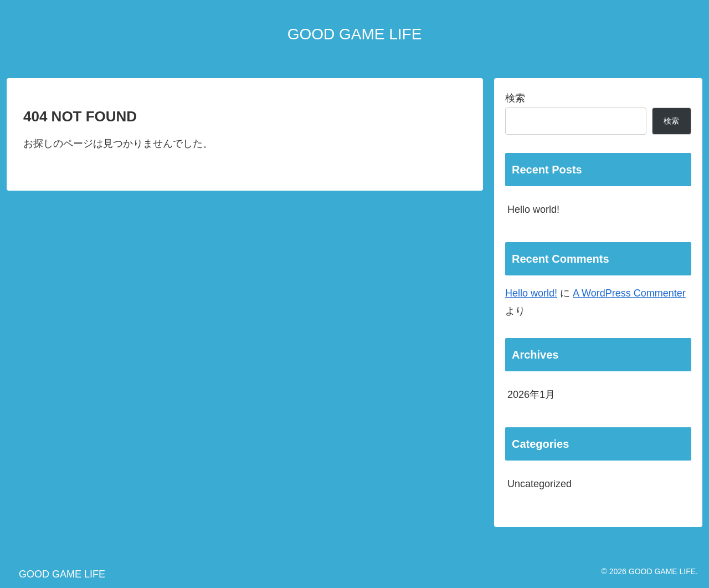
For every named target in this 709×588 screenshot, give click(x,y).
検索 (515, 98)
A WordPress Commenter (629, 293)
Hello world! (533, 209)
